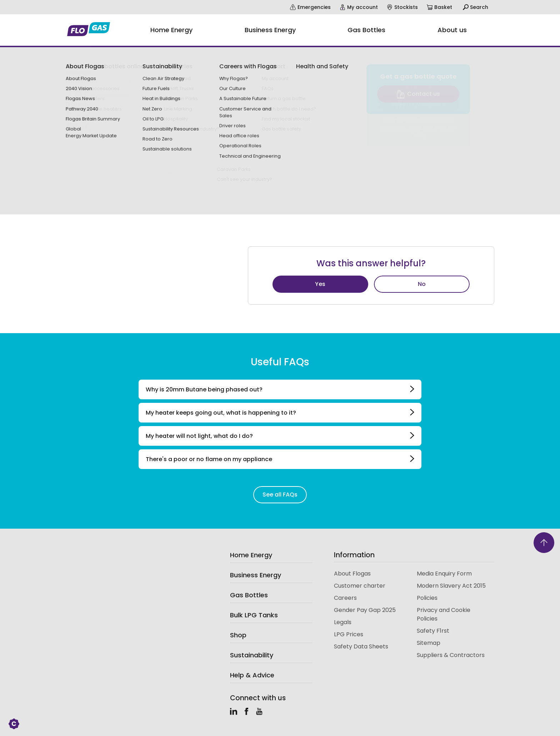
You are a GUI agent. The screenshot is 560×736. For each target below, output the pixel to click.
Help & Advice (252, 675)
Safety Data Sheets (361, 646)
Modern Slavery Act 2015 (451, 586)
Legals (343, 622)
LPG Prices (349, 634)
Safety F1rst (433, 631)
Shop (238, 635)
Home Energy (251, 555)
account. (382, 116)
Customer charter (360, 586)
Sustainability (252, 655)
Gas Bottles (249, 595)
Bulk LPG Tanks (254, 615)
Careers (345, 598)
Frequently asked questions (96, 52)
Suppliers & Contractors (451, 655)
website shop (287, 116)
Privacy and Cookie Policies (444, 614)
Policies (427, 598)
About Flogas (352, 574)
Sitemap (429, 643)
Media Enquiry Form (444, 574)
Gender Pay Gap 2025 (365, 610)
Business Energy (256, 575)
